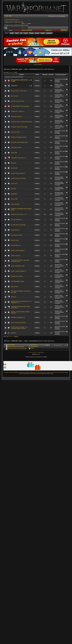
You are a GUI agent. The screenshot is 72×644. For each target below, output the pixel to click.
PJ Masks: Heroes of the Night (19, 127)
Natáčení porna (33, 372)
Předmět (21, 75)
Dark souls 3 (14, 183)
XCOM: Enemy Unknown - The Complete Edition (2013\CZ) (19, 328)
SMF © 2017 (35, 352)
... (12, 72)
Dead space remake (16, 235)
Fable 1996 (14, 153)
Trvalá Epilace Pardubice (24, 372)
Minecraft (13, 163)
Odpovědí (45, 75)
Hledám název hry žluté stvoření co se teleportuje (21, 302)
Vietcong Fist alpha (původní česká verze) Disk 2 (20, 307)
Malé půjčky (27, 374)
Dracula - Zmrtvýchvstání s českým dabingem (20, 312)
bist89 (45, 69)
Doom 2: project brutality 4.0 (19, 271)
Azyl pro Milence (15, 372)
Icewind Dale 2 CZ (16, 245)
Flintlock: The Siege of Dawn (19, 137)
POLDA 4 (14, 297)
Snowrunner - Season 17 (18, 111)
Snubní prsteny (61, 372)
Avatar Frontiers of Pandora (18, 178)
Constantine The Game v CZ (19, 158)
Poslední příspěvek (61, 75)
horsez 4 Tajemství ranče (18, 266)
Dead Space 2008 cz (17, 117)
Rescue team (15, 287)
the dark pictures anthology (18, 225)
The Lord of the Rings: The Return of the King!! (21, 292)
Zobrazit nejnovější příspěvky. (12, 20)
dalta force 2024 (15, 132)
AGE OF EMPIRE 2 (16, 220)
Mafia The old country (17, 214)
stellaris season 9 (16, 256)
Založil (37, 75)
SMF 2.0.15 (30, 352)
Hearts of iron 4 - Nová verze (19, 91)
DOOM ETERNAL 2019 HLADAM (20, 106)
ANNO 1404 (14, 168)
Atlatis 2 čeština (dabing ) (18, 250)
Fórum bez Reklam (38, 65)
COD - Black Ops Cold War (18, 323)
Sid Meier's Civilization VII (18, 317)
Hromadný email (8, 372)
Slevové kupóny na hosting (35, 374)
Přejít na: (48, 345)
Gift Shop (14, 189)
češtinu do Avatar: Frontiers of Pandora (21, 122)
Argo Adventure (15, 204)
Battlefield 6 (14, 194)
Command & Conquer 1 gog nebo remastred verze (20, 261)
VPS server (55, 372)
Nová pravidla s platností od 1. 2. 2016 (20, 81)
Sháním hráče (15, 240)
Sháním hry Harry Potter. (18, 101)
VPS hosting (40, 372)
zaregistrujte (20, 22)
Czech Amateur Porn (48, 372)
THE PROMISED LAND (17, 281)
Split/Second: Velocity (17, 276)
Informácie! (14, 86)
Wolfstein (13, 333)
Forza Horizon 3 (15, 230)
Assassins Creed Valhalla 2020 (19, 142)
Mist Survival (14, 96)
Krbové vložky (50, 374)
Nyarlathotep (51, 69)
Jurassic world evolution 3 (18, 173)
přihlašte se (12, 22)
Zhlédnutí (51, 75)
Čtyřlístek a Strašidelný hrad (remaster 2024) (21, 209)
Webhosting (44, 374)
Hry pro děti (14, 199)
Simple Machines (41, 352)
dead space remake (16, 147)
